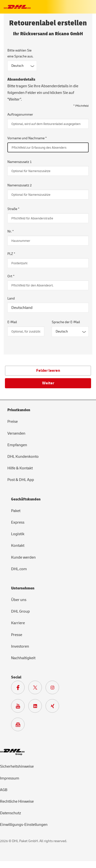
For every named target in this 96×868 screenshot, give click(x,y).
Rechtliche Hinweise (17, 801)
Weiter (48, 383)
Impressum (10, 778)
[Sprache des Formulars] (22, 66)
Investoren (20, 646)
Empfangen (17, 445)
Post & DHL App (21, 480)
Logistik (18, 534)
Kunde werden (23, 557)
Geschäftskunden (26, 499)
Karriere (18, 623)
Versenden (16, 433)
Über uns (19, 600)
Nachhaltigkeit (23, 658)
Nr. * (11, 231)
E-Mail (12, 322)
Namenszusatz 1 (20, 162)
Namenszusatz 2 (20, 185)
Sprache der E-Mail (66, 322)
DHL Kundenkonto (23, 457)
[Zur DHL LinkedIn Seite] (37, 707)
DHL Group (20, 611)
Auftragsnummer (20, 115)
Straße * (13, 209)
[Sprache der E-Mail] (70, 332)
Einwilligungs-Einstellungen (24, 825)
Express (18, 522)
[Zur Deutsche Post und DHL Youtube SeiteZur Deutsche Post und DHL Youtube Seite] (20, 707)
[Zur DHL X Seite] (37, 689)
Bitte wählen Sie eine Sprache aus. (20, 53)
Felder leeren (48, 371)
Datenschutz (10, 813)
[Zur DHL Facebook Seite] (20, 689)
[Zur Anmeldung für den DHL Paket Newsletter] (20, 726)
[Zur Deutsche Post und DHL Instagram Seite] (54, 689)
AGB (4, 790)
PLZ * (11, 254)
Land (11, 298)
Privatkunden (19, 410)
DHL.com (19, 569)
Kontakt (18, 546)
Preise (13, 422)
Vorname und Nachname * (27, 138)
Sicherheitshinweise (17, 766)
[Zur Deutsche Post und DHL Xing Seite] (54, 707)
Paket (16, 511)
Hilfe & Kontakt (20, 468)
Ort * (11, 276)
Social (16, 677)
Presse (17, 635)
